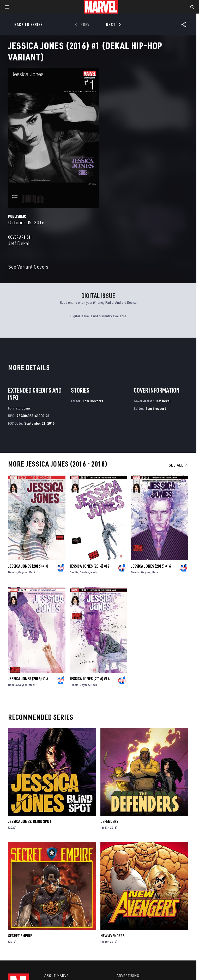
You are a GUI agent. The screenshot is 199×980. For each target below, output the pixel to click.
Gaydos (23, 572)
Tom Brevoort (93, 401)
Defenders (109, 821)
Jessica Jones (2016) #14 (90, 679)
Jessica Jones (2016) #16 (151, 566)
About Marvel (57, 976)
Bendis (13, 572)
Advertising (128, 976)
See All (178, 465)
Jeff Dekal (19, 243)
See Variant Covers (28, 267)
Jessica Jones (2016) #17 (90, 566)
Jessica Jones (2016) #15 (28, 679)
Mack (32, 572)
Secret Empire (20, 936)
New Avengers (112, 936)
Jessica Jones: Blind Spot (30, 821)
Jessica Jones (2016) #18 (28, 566)
